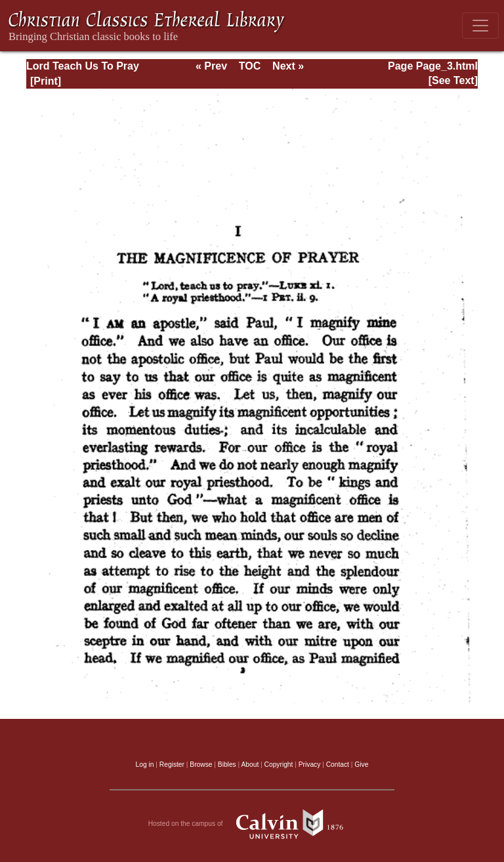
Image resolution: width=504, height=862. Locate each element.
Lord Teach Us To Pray (83, 66)
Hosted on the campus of (252, 824)
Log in (145, 765)
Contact (338, 765)
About (250, 765)
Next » (288, 66)
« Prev (211, 66)
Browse (201, 765)
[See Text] (453, 80)
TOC (250, 66)
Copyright (279, 765)
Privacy (310, 765)
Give (361, 765)
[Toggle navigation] (480, 26)
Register (172, 765)
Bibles (227, 765)
